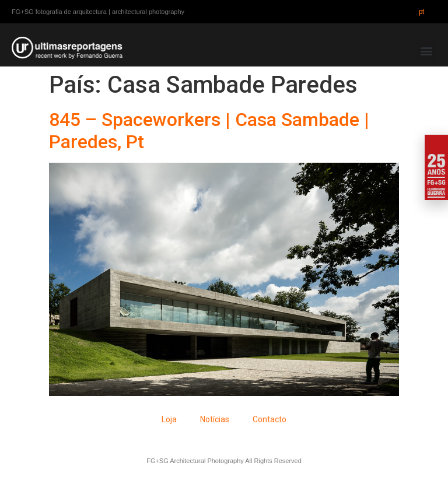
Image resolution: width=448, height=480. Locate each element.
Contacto (269, 419)
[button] (427, 51)
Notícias (215, 419)
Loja (169, 419)
